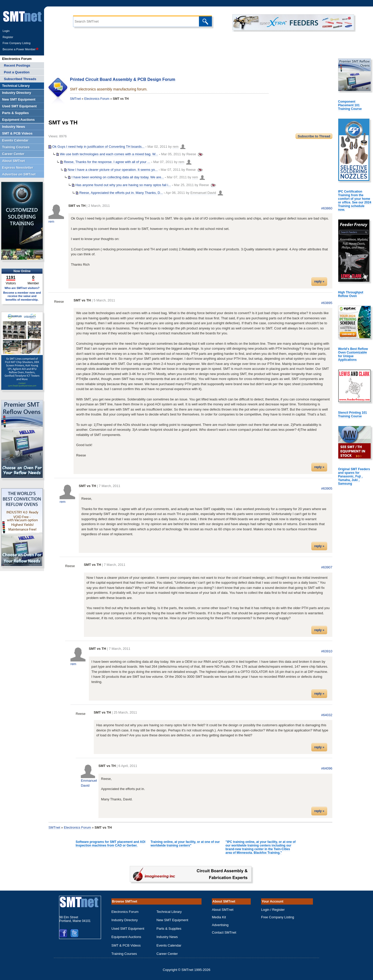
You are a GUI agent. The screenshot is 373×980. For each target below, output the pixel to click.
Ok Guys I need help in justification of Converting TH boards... (98, 147)
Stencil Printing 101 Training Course (352, 414)
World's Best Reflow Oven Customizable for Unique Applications (353, 354)
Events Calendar (169, 945)
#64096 (327, 768)
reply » (319, 281)
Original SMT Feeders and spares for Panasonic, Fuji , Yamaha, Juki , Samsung (354, 476)
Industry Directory (125, 920)
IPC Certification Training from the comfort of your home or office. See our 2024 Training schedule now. (355, 201)
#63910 (327, 651)
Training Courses (124, 954)
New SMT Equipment (172, 920)
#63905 (327, 488)
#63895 (327, 303)
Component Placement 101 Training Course (350, 105)
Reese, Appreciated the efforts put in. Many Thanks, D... (121, 193)
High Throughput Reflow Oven (351, 294)
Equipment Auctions (126, 937)
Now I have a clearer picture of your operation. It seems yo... (113, 170)
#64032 (327, 715)
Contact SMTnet (224, 932)
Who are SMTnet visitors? (22, 288)
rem (176, 147)
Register (8, 37)
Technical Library (169, 912)
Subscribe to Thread (314, 136)
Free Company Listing (17, 43)
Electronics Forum (97, 99)
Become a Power (21, 49)
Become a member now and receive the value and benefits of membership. (22, 296)
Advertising (220, 925)
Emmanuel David (203, 193)
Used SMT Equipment (128, 929)
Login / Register (273, 910)
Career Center (167, 954)
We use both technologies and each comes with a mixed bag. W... (109, 154)
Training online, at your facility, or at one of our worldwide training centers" (185, 844)
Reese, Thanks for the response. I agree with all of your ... (107, 162)
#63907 (327, 567)
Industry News (167, 937)
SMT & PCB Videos (126, 945)
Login (6, 31)
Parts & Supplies (169, 929)
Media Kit (219, 917)
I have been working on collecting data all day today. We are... (118, 177)
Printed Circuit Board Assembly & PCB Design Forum (123, 79)
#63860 (327, 208)
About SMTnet (223, 910)
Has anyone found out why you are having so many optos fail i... (123, 185)
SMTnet (75, 99)
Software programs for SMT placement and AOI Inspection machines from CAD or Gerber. (110, 844)
